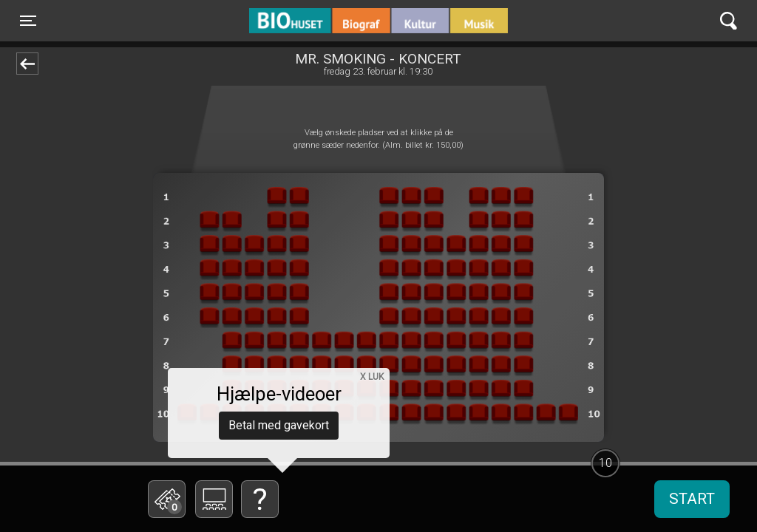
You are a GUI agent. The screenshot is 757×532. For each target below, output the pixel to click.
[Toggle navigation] (28, 21)
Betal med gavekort (279, 425)
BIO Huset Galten (312, 21)
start (692, 499)
